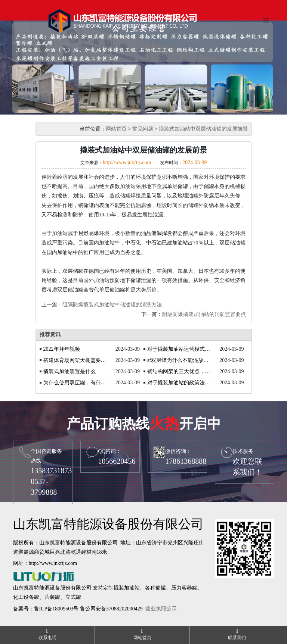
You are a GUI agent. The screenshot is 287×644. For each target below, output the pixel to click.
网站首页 (116, 129)
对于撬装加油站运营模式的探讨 (179, 349)
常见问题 (143, 129)
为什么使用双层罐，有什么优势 (75, 383)
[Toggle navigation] (266, 21)
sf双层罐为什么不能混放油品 (179, 360)
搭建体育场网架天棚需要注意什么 (75, 360)
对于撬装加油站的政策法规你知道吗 (179, 383)
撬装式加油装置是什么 (70, 371)
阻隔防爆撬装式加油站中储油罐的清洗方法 (112, 305)
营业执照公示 (161, 609)
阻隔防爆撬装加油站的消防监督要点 (204, 314)
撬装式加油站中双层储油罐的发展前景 (203, 129)
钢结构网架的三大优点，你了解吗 (179, 371)
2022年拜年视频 (62, 349)
